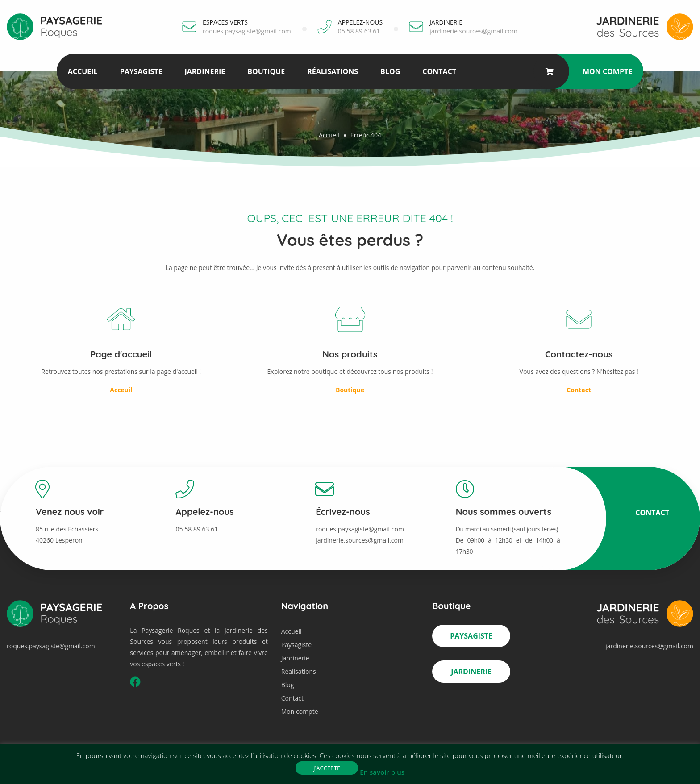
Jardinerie (205, 71)
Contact (439, 71)
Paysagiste (141, 71)
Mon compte (607, 71)
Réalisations (333, 71)
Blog (390, 71)
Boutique (266, 71)
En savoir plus (382, 772)
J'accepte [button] (327, 768)
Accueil (83, 71)
